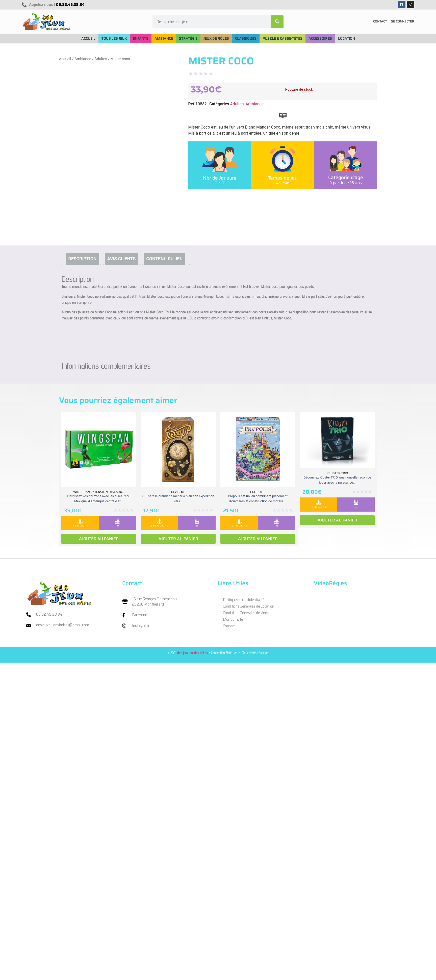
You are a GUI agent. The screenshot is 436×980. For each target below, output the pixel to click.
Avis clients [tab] (122, 259)
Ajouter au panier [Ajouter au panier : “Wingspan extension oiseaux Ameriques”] (99, 539)
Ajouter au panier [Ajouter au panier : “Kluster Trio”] (337, 520)
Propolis (258, 492)
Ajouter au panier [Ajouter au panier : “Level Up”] (178, 539)
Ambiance (83, 59)
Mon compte (233, 619)
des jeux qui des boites (193, 653)
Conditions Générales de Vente (247, 613)
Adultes (101, 59)
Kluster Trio (337, 473)
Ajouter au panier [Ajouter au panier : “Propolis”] (258, 539)
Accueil (65, 59)
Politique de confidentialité (244, 600)
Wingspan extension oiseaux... (99, 492)
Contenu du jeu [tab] (164, 259)
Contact (229, 626)
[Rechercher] (277, 22)
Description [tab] (83, 259)
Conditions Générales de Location (248, 606)
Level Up (178, 492)
